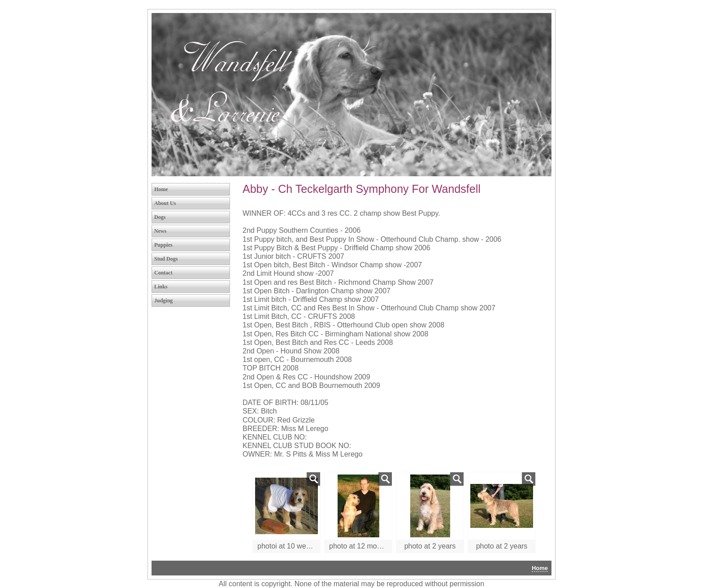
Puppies (163, 245)
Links (161, 287)
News (160, 231)
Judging (163, 301)
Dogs (160, 217)
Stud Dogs (166, 259)
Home (161, 189)
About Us (165, 203)
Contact (163, 273)
